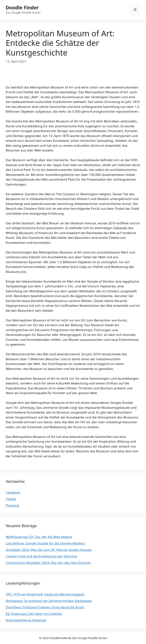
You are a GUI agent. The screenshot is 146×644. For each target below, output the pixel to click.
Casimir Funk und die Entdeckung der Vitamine (41, 556)
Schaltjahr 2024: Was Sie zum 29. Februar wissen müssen (49, 550)
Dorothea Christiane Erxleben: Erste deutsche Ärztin (45, 607)
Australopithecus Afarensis (26, 620)
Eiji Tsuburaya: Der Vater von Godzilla (34, 614)
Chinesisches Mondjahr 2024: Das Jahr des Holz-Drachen (48, 563)
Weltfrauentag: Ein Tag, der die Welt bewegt (39, 537)
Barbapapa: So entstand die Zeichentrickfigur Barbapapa (49, 601)
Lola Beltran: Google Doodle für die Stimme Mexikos (45, 543)
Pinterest (12, 505)
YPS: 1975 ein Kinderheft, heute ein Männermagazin (45, 594)
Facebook (13, 492)
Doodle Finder (22, 7)
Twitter (11, 499)
